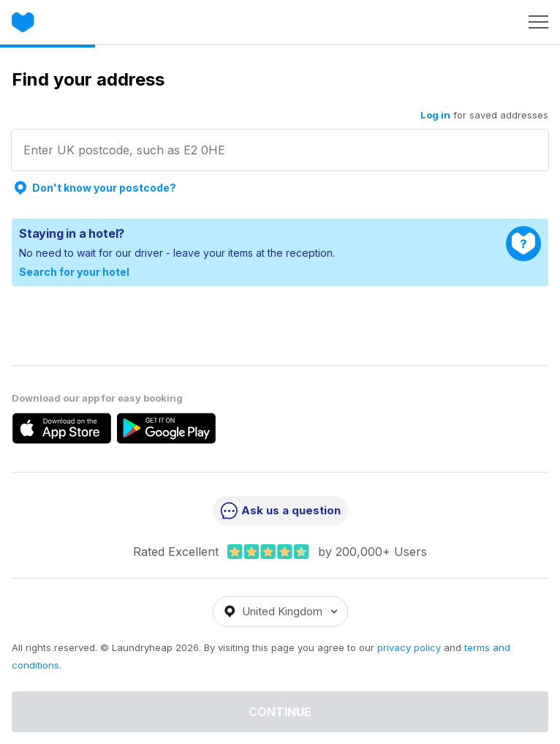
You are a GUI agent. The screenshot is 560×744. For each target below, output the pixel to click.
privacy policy (409, 647)
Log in (435, 115)
